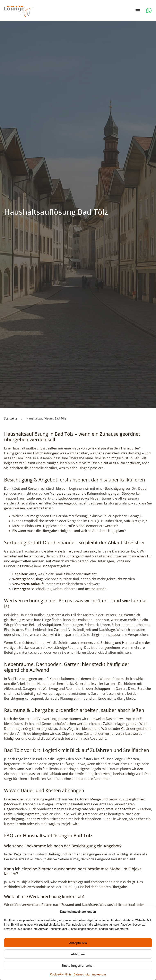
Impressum (99, 974)
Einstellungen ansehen (78, 965)
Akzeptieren (78, 943)
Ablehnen (78, 954)
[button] (138, 10)
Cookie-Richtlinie (61, 974)
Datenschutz (81, 974)
